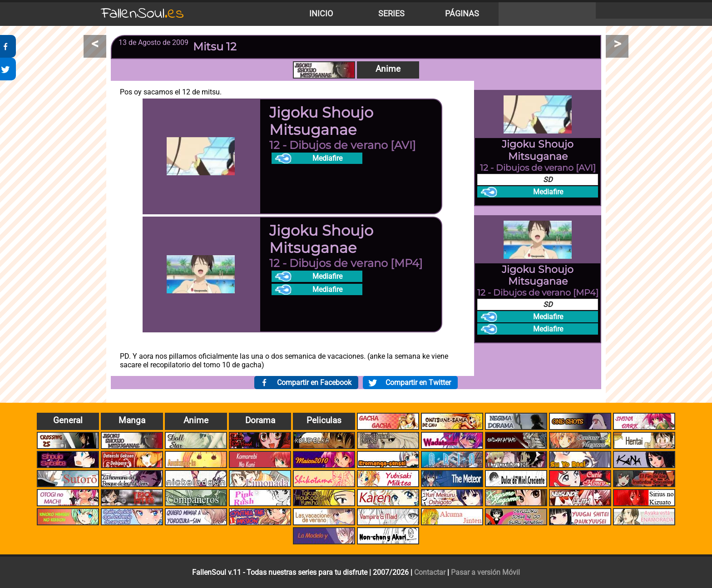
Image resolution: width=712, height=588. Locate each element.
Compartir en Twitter (418, 383)
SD (548, 180)
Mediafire (327, 158)
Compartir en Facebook (314, 383)
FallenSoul (143, 14)
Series (391, 14)
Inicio (321, 14)
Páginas (462, 14)
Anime (388, 69)
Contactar (430, 572)
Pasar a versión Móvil (485, 572)
